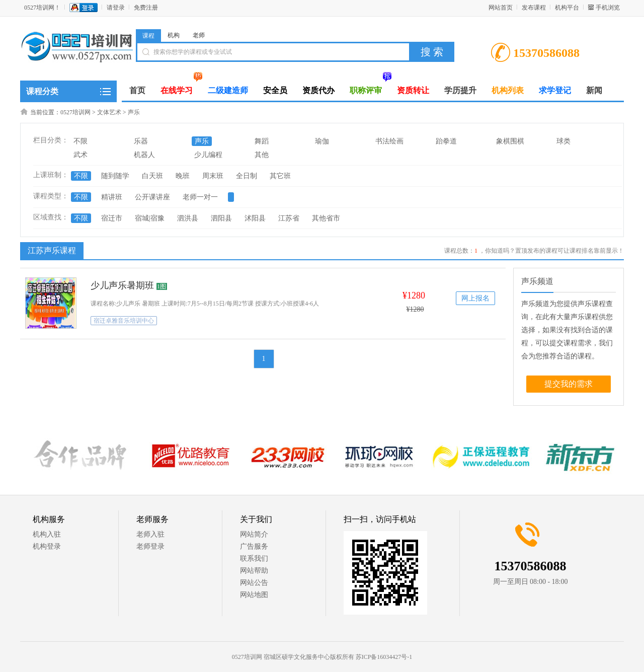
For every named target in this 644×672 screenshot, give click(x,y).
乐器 (141, 141)
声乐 (134, 112)
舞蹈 (262, 141)
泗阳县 (221, 218)
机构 (174, 35)
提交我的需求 (569, 384)
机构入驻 (47, 534)
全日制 (247, 176)
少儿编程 (208, 155)
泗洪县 (188, 218)
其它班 (280, 176)
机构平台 (567, 8)
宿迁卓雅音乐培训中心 (124, 321)
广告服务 (254, 546)
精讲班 (112, 197)
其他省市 (326, 218)
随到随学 (115, 176)
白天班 (152, 176)
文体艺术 (109, 112)
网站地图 (254, 595)
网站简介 (254, 534)
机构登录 (47, 546)
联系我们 (254, 558)
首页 (137, 90)
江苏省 (289, 218)
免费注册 (146, 8)
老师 (199, 35)
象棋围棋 (510, 141)
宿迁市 (112, 218)
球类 (563, 141)
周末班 (213, 176)
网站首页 (501, 8)
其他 (262, 155)
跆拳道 (446, 141)
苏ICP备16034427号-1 (384, 657)
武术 (80, 155)
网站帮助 (254, 571)
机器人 (144, 155)
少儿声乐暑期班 (122, 285)
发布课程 (534, 8)
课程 (148, 36)
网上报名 (475, 298)
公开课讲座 (152, 197)
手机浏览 (608, 8)
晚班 (183, 176)
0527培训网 (75, 112)
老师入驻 (150, 534)
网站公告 (254, 583)
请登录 (116, 8)
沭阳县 (255, 218)
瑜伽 (322, 141)
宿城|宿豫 (150, 218)
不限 (80, 141)
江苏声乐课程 (51, 250)
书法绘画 (389, 141)
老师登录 (150, 546)
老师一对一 (200, 197)
